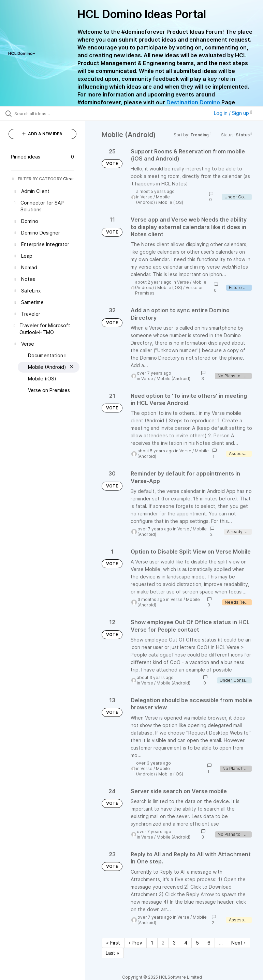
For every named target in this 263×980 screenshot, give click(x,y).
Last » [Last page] (113, 953)
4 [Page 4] (186, 943)
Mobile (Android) (153, 200)
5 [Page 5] (197, 943)
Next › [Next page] (238, 943)
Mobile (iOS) (171, 202)
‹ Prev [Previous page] (135, 943)
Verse (147, 197)
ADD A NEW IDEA (42, 134)
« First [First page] (113, 943)
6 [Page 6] (209, 943)
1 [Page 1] (152, 943)
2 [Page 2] (163, 943)
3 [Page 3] (174, 943)
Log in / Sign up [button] (233, 113)
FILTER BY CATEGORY (36, 179)
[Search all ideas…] (46, 114)
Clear (69, 179)
